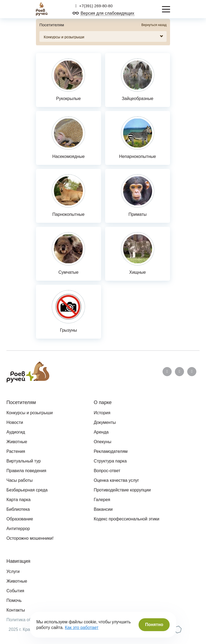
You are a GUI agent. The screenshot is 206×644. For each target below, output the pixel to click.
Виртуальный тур (24, 461)
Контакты (16, 610)
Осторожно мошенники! (30, 538)
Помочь (14, 600)
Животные (17, 442)
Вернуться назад (154, 25)
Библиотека (18, 509)
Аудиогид (16, 432)
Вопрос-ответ (107, 471)
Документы (105, 422)
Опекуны (102, 442)
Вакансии (103, 509)
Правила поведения (26, 471)
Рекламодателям (111, 451)
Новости (15, 422)
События (15, 591)
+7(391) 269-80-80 (94, 6)
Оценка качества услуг (116, 480)
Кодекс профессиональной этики (126, 519)
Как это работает (82, 628)
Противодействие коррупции (122, 490)
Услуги (13, 571)
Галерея (102, 500)
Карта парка (19, 500)
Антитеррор (18, 529)
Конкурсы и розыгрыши (30, 413)
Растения (16, 451)
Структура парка (110, 461)
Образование (20, 519)
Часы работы (20, 480)
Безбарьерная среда (27, 490)
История (102, 413)
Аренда (101, 432)
